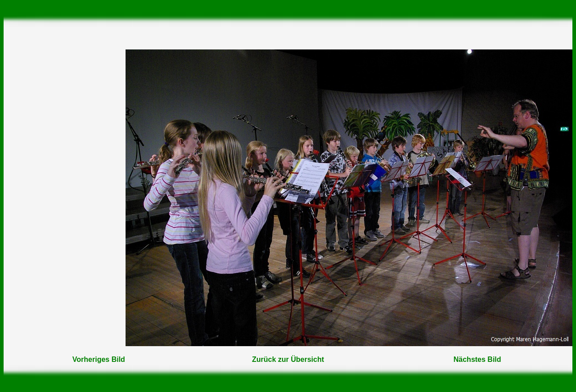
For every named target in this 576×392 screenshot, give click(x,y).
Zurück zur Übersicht (288, 359)
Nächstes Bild (477, 359)
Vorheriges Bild (99, 359)
